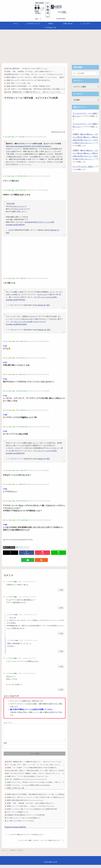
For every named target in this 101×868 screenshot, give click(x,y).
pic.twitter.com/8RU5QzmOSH (16, 324)
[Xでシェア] (11, 553)
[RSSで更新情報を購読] (37, 560)
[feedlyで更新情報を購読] (32, 560)
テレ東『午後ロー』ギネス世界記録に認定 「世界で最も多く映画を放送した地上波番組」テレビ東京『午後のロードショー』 (44, 89)
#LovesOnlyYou (30, 222)
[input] (85, 73)
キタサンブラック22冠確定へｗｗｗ (17, 815)
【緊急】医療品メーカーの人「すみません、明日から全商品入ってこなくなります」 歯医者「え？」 (37, 77)
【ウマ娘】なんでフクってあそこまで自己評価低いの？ (23, 821)
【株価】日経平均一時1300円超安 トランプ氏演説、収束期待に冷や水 (28, 86)
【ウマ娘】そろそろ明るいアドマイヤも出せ (20, 824)
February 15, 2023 (44, 330)
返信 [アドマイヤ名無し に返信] (61, 590)
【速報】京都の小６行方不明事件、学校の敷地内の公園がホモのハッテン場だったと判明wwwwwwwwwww (39, 797)
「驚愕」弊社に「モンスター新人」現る (18, 83)
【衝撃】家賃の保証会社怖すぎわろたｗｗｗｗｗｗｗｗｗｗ (25, 803)
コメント (8, 723)
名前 (5, 746)
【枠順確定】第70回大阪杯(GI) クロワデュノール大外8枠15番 (25, 818)
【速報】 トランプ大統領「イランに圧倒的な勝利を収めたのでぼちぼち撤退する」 (32, 771)
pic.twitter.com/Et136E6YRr (15, 225)
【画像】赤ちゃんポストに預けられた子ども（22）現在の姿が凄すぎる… (29, 80)
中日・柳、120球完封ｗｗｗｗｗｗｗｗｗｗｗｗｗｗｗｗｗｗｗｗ (27, 782)
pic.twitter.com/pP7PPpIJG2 (15, 300)
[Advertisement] (50, 46)
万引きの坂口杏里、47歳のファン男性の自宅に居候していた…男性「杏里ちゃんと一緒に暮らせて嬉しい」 (39, 774)
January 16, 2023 (44, 459)
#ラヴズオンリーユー (17, 206)
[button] (97, 73)
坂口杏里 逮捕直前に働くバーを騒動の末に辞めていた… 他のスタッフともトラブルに (33, 92)
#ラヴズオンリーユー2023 (45, 222)
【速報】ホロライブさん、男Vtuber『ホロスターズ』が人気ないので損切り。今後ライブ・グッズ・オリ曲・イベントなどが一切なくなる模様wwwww (53, 785)
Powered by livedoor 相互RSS (15, 830)
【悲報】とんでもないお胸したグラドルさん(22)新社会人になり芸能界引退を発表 (32, 812)
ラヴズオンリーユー (23, 547)
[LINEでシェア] (59, 553)
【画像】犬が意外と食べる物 (15, 791)
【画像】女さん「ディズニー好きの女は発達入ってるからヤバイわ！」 (28, 779)
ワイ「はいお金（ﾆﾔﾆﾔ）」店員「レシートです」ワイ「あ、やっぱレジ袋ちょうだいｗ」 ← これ (37, 768)
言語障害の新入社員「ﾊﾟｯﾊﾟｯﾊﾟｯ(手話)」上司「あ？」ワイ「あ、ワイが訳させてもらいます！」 (35, 74)
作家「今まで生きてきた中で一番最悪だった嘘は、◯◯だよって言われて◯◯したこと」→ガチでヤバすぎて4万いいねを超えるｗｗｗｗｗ (49, 777)
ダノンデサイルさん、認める (83, 167)
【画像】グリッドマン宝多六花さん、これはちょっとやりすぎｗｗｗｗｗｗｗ (30, 809)
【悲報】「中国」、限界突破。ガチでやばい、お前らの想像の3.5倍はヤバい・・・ (31, 71)
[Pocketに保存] (43, 553)
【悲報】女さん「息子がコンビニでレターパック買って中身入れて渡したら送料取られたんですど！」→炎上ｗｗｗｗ (43, 800)
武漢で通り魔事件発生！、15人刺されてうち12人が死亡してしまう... (27, 69)
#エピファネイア (20, 209)
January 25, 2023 (44, 305)
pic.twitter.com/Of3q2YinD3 (15, 453)
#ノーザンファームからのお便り (46, 297)
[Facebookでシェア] (27, 553)
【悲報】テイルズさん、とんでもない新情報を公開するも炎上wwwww (28, 788)
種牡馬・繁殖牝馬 (9, 547)
